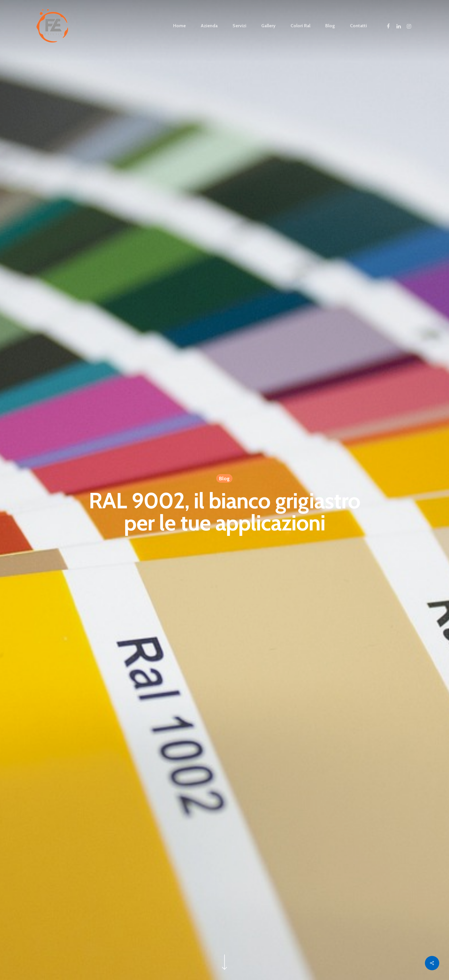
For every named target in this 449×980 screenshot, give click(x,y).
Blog (224, 479)
